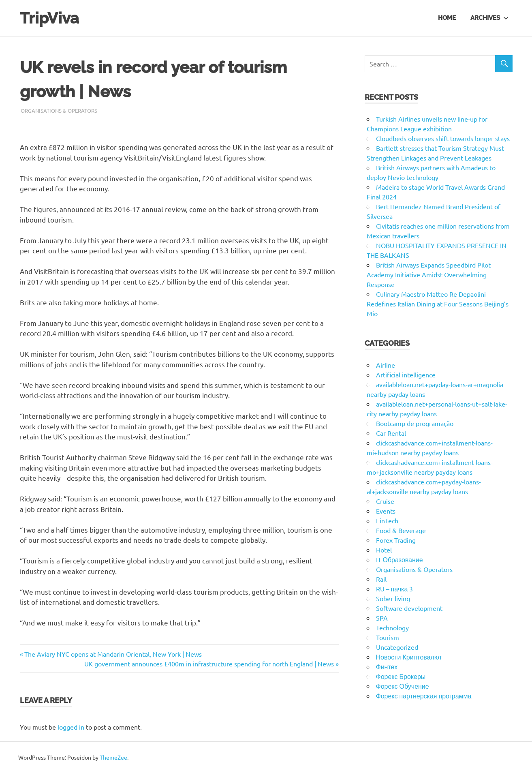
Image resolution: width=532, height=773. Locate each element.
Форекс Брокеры (401, 676)
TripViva (49, 18)
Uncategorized (397, 647)
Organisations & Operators (59, 110)
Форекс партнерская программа (424, 696)
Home (447, 18)
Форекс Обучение (403, 686)
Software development (409, 608)
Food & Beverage (401, 530)
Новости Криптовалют (409, 657)
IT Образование (400, 559)
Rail (381, 579)
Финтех (387, 666)
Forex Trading (396, 540)
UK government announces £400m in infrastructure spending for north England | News (209, 664)
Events (386, 511)
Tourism (388, 637)
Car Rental (391, 433)
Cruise (385, 501)
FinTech (387, 520)
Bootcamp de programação (415, 423)
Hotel (384, 550)
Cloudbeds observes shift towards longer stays (443, 138)
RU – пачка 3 (395, 589)
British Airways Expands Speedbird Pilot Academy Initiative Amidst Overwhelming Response (429, 274)
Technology (392, 627)
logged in (71, 727)
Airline (386, 365)
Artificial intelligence (406, 375)
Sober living (393, 598)
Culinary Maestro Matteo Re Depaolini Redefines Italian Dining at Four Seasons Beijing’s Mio (438, 304)
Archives (489, 18)
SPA (382, 618)
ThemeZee (113, 757)
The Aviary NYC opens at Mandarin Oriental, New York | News (113, 654)
